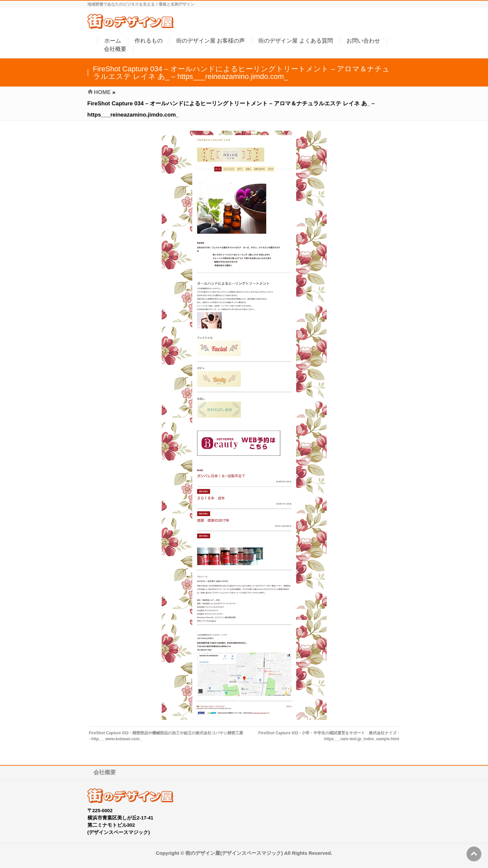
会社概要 (105, 772)
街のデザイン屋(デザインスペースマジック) (234, 853)
